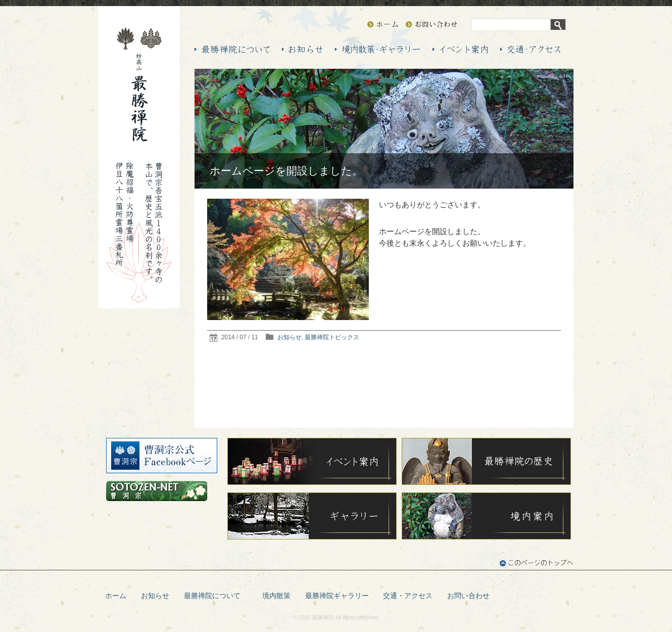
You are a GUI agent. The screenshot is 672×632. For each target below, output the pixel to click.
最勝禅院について (216, 596)
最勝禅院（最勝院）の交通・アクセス (530, 49)
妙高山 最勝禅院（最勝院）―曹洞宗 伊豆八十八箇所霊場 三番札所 (139, 84)
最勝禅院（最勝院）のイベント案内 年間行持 (460, 49)
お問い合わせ (431, 25)
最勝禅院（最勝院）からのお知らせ (302, 49)
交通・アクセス (408, 596)
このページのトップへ (537, 563)
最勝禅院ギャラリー (337, 596)
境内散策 (276, 596)
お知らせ (290, 337)
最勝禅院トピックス (332, 337)
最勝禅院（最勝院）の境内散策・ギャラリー (378, 49)
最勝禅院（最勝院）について (232, 49)
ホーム (116, 596)
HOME (383, 25)
